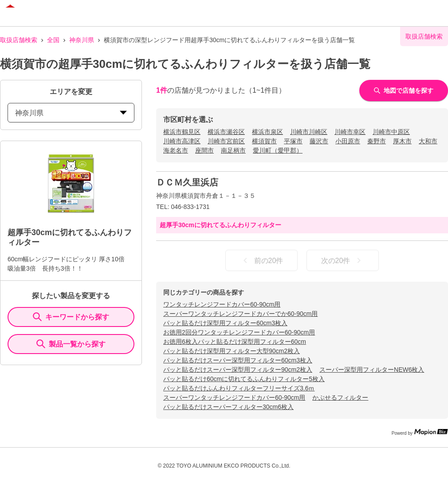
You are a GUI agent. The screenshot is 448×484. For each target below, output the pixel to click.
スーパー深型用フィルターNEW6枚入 (372, 370)
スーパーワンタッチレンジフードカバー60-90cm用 (234, 397)
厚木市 (402, 141)
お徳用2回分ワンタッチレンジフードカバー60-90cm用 (239, 332)
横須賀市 (264, 141)
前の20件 (262, 260)
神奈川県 (82, 40)
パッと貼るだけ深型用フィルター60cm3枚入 (225, 323)
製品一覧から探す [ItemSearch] (71, 344)
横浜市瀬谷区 (226, 132)
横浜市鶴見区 (182, 132)
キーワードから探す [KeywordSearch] (71, 317)
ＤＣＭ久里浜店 (187, 182)
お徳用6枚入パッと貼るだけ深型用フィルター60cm (235, 342)
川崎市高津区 (182, 141)
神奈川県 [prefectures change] (71, 113)
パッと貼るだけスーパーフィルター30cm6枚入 (228, 407)
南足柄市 (233, 150)
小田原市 (348, 141)
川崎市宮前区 (226, 141)
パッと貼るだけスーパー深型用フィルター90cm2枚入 (238, 370)
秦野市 (377, 141)
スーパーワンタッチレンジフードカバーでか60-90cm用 (240, 314)
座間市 (204, 150)
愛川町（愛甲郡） (278, 150)
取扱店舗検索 (19, 40)
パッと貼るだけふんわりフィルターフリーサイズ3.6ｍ (239, 388)
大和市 (428, 141)
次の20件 (343, 260)
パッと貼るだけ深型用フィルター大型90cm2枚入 (232, 351)
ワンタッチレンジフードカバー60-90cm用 (222, 304)
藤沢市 (319, 141)
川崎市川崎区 (309, 132)
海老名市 (176, 150)
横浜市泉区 (267, 132)
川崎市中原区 (391, 132)
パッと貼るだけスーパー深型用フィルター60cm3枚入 (238, 360)
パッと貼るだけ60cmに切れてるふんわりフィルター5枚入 (244, 379)
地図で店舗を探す (404, 91)
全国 (53, 40)
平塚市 (293, 141)
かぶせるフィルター (340, 397)
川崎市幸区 (350, 132)
